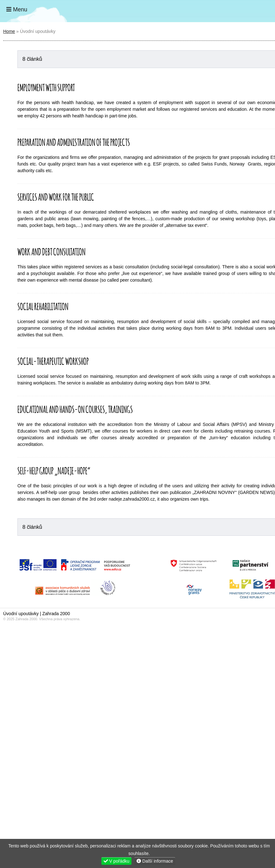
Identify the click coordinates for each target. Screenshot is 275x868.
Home (250, 11)
